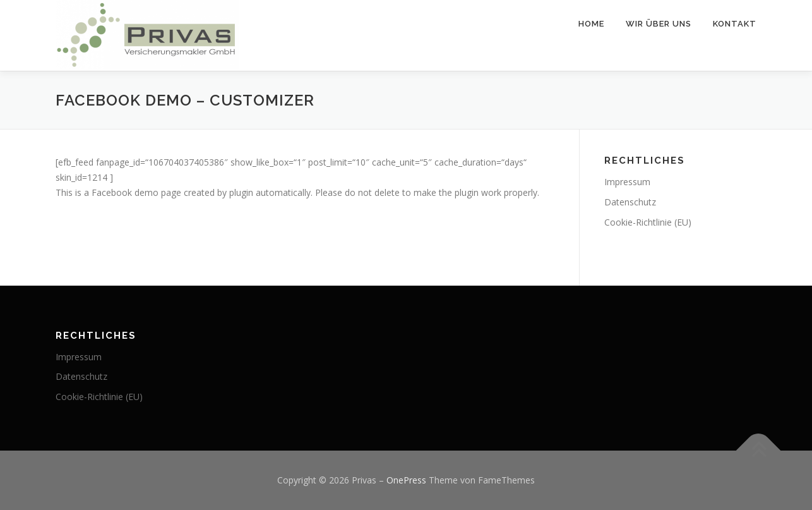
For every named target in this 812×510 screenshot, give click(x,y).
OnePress (406, 480)
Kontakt (735, 24)
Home (591, 24)
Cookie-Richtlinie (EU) (648, 222)
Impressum (627, 182)
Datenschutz (630, 202)
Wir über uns (659, 24)
